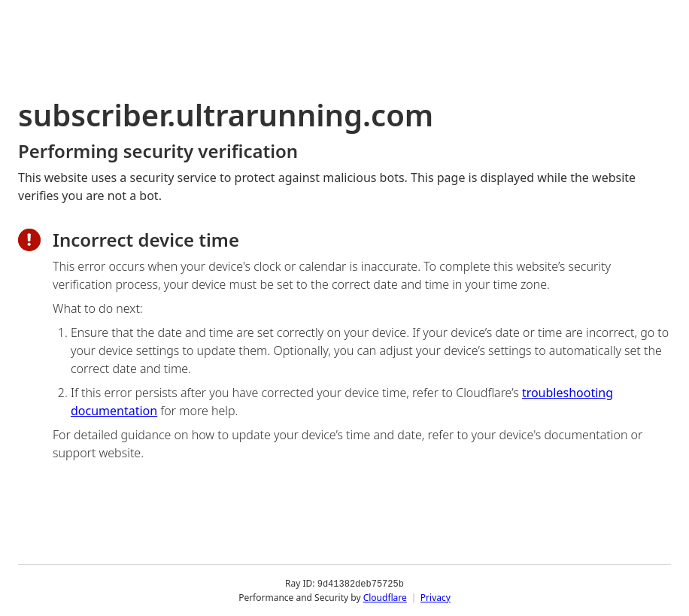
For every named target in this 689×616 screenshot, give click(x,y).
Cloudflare (385, 597)
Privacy (436, 597)
